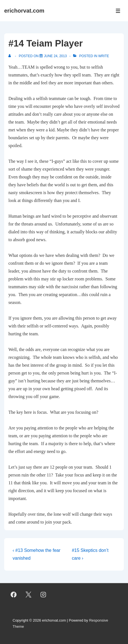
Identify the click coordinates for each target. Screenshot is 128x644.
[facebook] (14, 595)
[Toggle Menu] (118, 11)
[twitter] (29, 595)
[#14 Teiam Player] (55, 56)
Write (104, 56)
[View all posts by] (11, 56)
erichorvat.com (24, 11)
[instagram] (43, 595)
